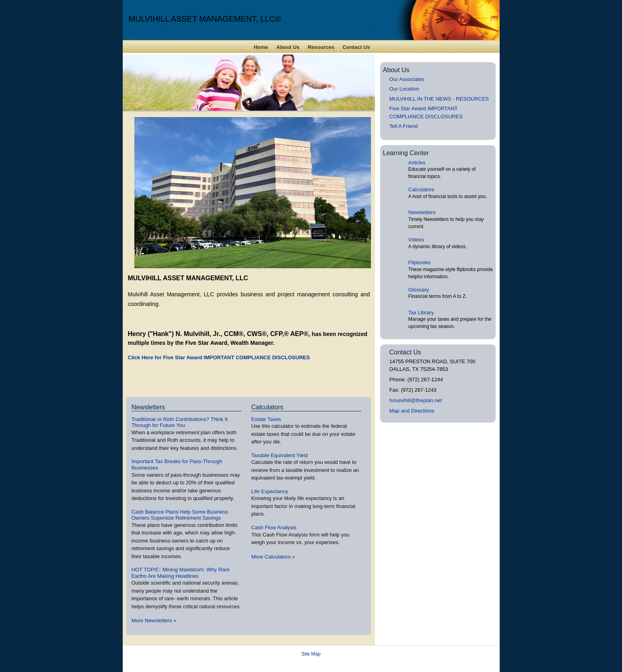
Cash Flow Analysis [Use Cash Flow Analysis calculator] (274, 527)
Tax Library (421, 313)
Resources (321, 47)
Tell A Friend (404, 126)
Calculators (421, 189)
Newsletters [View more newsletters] (148, 407)
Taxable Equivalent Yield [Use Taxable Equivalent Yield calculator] (279, 455)
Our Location (404, 89)
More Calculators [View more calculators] (273, 557)
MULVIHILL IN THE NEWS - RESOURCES (439, 99)
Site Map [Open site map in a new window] (311, 654)
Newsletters (422, 212)
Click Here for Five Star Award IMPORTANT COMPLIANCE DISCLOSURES (219, 357)
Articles (417, 163)
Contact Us (356, 47)
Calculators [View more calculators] (267, 407)
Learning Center (406, 153)
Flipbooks (419, 262)
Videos (416, 240)
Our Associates (407, 79)
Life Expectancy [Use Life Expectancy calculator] (269, 491)
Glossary (418, 290)
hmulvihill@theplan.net (416, 400)
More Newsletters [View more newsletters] (154, 620)
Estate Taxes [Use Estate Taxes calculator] (266, 419)
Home (261, 47)
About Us (288, 47)
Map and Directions (412, 411)
